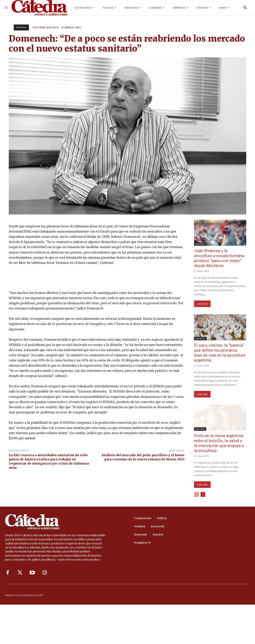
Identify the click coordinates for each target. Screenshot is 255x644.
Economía (200, 429)
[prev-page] (197, 494)
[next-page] (203, 494)
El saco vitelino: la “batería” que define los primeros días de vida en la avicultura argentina (220, 353)
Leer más (202, 304)
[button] (245, 8)
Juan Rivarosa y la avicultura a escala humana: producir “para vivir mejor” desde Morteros (219, 258)
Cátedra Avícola (46, 27)
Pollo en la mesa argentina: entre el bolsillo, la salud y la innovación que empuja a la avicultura (219, 443)
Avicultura (21, 27)
